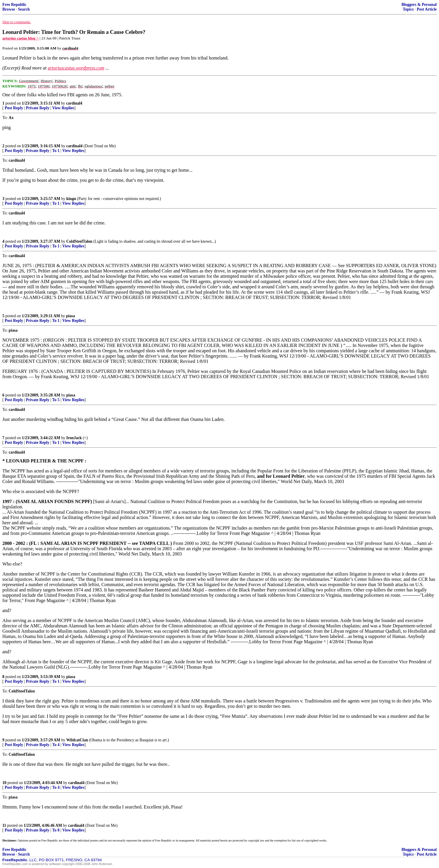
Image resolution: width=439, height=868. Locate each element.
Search (24, 9)
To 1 (56, 151)
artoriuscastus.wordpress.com (76, 68)
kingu (71, 199)
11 (4, 825)
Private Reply (38, 108)
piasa (70, 316)
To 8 (56, 830)
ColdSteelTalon (79, 241)
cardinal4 (74, 103)
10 (4, 783)
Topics (408, 9)
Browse (9, 9)
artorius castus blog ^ (20, 38)
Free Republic (14, 5)
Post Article (427, 9)
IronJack (74, 438)
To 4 (56, 745)
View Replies (63, 108)
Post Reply (14, 108)
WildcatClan (77, 740)
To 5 (56, 400)
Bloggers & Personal (419, 5)
